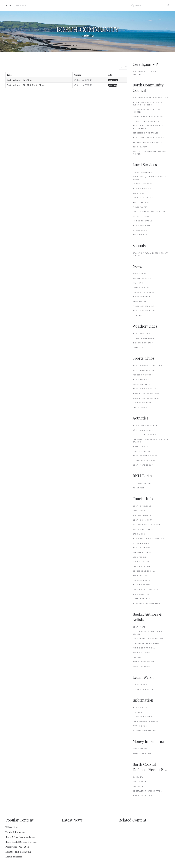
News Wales (139, 301)
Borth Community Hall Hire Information (148, 127)
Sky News (138, 283)
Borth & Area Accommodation (20, 837)
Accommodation (142, 515)
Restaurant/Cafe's (143, 529)
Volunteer (139, 488)
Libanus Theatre (142, 599)
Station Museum (142, 543)
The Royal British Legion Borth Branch (150, 441)
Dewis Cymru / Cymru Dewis (148, 117)
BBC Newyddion (141, 297)
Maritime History (142, 717)
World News (140, 274)
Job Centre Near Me (144, 198)
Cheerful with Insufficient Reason (148, 633)
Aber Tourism (140, 557)
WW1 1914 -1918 (140, 726)
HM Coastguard (141, 202)
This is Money (140, 749)
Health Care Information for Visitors (149, 153)
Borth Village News (144, 311)
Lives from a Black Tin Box (148, 639)
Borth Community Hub (145, 426)
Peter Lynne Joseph (144, 662)
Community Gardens (144, 460)
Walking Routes (142, 585)
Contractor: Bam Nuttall (147, 791)
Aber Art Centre (142, 562)
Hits (110, 75)
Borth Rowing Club (144, 370)
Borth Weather (141, 334)
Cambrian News (141, 288)
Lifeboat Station (142, 483)
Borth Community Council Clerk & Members (148, 104)
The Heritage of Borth (145, 721)
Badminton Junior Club (146, 398)
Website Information (144, 731)
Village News (12, 827)
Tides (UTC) (139, 347)
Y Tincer (137, 315)
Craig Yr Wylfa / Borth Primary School (151, 254)
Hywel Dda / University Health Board (150, 178)
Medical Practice (142, 184)
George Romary (141, 667)
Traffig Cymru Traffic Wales (149, 212)
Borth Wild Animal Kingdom (149, 538)
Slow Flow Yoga (142, 403)
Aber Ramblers (141, 594)
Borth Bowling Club (144, 389)
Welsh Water (140, 207)
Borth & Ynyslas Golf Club (148, 366)
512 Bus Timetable (142, 221)
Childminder (140, 230)
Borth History (141, 708)
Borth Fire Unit (141, 226)
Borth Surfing (141, 380)
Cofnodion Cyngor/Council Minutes (148, 111)
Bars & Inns (139, 534)
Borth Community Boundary (149, 138)
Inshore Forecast (143, 343)
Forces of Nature (143, 375)
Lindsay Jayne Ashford (146, 643)
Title (9, 75)
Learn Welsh (140, 685)
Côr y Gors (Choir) (143, 430)
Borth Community (143, 520)
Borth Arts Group (143, 465)
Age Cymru (139, 193)
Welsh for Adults (143, 689)
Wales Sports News (144, 292)
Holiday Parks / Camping (147, 525)
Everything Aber (142, 552)
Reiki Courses (140, 447)
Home (8, 5)
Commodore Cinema (144, 571)
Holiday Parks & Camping (18, 852)
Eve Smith (138, 657)
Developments (141, 782)
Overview (138, 777)
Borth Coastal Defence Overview (21, 842)
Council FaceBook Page (146, 121)
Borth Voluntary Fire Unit (19, 80)
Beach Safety (140, 147)
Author (77, 75)
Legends (137, 712)
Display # (119, 64)
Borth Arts (139, 627)
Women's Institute (143, 451)
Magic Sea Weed (141, 384)
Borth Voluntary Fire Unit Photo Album (26, 85)
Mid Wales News (142, 278)
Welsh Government (143, 306)
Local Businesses (143, 172)
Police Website (141, 216)
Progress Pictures (143, 796)
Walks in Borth (141, 580)
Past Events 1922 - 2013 (17, 847)
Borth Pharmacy (142, 188)
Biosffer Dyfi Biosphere (146, 603)
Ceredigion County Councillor (150, 98)
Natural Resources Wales (148, 142)
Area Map (21, 5)
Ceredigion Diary (142, 566)
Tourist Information (15, 832)
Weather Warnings (143, 338)
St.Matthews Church (144, 435)
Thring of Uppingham (145, 648)
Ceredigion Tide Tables (146, 133)
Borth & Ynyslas (142, 506)
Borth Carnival (142, 548)
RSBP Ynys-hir (140, 576)
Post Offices (140, 235)
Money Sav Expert (143, 754)
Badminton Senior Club (146, 394)
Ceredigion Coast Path (145, 590)
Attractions (139, 511)
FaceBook (138, 786)
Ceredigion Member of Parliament (145, 73)
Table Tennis (140, 407)
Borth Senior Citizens (145, 456)
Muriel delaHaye (142, 653)
